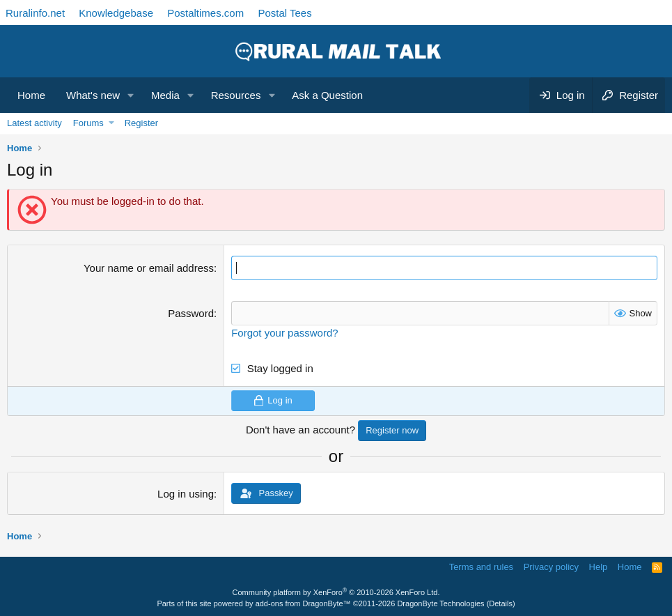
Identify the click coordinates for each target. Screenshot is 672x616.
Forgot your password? (284, 333)
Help (599, 567)
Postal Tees (284, 13)
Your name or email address (149, 268)
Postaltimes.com (205, 13)
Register (141, 123)
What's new (93, 95)
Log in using (186, 494)
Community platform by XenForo (336, 592)
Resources (236, 95)
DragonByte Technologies (440, 603)
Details (501, 603)
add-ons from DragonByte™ (303, 603)
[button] (131, 95)
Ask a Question (327, 95)
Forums (88, 123)
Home (31, 95)
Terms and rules (481, 567)
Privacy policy (551, 567)
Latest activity (34, 123)
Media (165, 95)
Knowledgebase (116, 13)
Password (191, 313)
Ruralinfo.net (35, 13)
